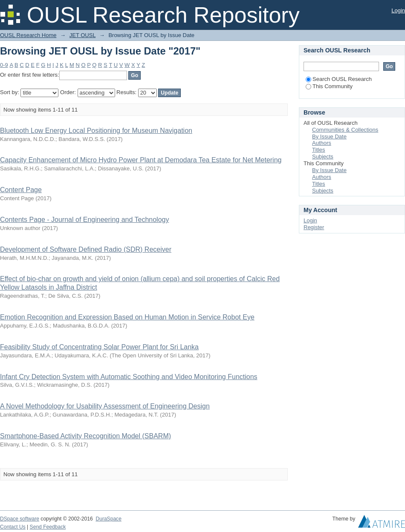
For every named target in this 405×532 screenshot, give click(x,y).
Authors (322, 143)
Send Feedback (48, 527)
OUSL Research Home (28, 35)
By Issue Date (329, 137)
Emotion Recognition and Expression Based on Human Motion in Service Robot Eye (127, 317)
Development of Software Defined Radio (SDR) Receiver (86, 249)
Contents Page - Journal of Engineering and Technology (84, 220)
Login (398, 10)
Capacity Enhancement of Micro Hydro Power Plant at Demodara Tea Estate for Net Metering (141, 160)
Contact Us (13, 527)
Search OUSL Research (339, 79)
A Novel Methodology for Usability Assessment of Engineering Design (105, 406)
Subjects (323, 157)
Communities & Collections (345, 130)
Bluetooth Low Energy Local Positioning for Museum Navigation (96, 131)
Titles (319, 150)
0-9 (4, 65)
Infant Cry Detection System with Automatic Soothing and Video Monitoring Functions (129, 377)
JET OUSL (82, 35)
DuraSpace (108, 519)
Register (314, 227)
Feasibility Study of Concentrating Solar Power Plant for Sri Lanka (99, 347)
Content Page (21, 190)
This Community (329, 86)
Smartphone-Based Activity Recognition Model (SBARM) (85, 436)
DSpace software (20, 519)
